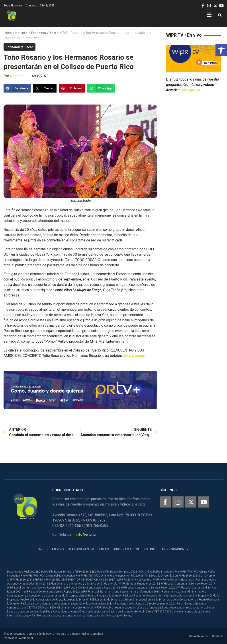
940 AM (104, 549)
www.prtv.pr (191, 90)
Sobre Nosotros (13, 6)
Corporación (175, 549)
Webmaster (26, 638)
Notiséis (21, 33)
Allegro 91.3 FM (81, 549)
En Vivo (58, 549)
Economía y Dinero (45, 33)
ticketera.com (134, 356)
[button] (221, 50)
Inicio (8, 33)
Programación (126, 549)
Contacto (32, 6)
